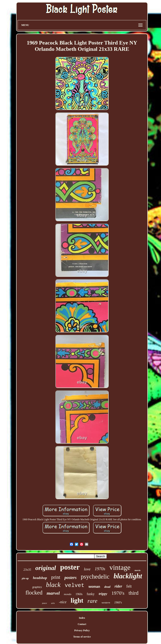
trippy (103, 594)
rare (92, 601)
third (133, 593)
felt (129, 586)
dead (107, 587)
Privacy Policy (82, 630)
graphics (37, 587)
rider (118, 586)
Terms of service (82, 637)
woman (94, 587)
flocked (34, 593)
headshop (40, 578)
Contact (82, 624)
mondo (68, 594)
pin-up (25, 578)
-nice (63, 602)
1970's (118, 593)
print (56, 577)
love (87, 569)
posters (70, 578)
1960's (118, 603)
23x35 (27, 570)
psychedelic (95, 576)
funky (91, 594)
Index (82, 618)
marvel (53, 593)
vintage (120, 567)
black (53, 585)
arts (53, 603)
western (106, 603)
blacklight (128, 576)
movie (138, 570)
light (77, 600)
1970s (100, 569)
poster (70, 567)
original (45, 568)
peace (45, 603)
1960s (79, 594)
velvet (75, 585)
